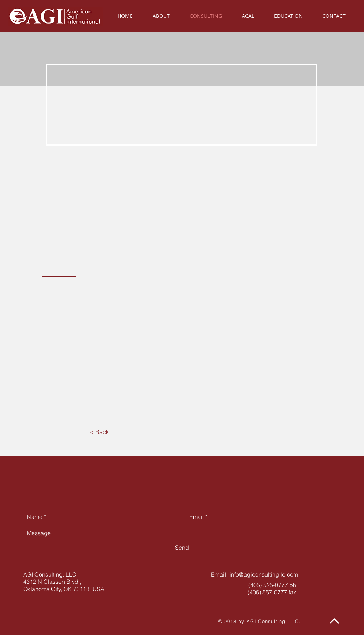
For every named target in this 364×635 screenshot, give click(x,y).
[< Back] (99, 432)
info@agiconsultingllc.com (264, 574)
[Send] (182, 548)
